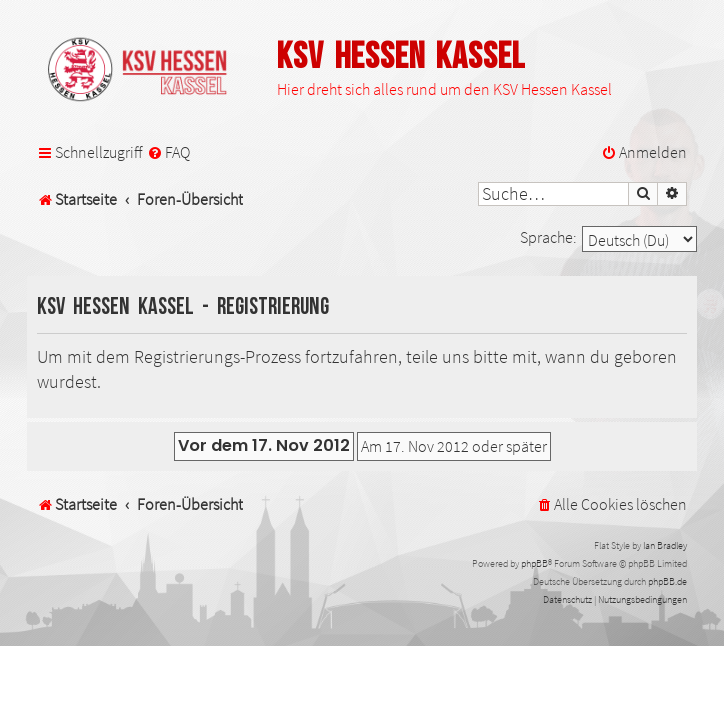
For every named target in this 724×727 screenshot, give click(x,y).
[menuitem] (168, 152)
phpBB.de (667, 581)
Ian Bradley (665, 545)
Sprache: (548, 237)
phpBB (534, 563)
